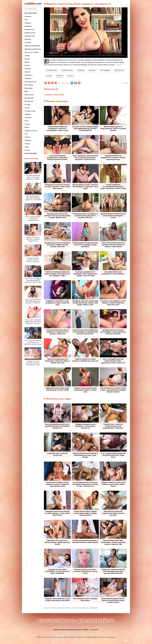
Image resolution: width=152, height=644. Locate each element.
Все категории (31, 13)
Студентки (28, 140)
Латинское (28, 78)
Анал (26, 20)
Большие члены (30, 36)
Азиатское (28, 16)
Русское (27, 124)
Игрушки (27, 59)
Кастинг (27, 65)
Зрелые (27, 56)
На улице (27, 105)
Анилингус (28, 23)
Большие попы (29, 29)
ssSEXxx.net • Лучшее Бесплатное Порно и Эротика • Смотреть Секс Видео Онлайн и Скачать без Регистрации (78, 637)
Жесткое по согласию (32, 52)
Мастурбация (29, 85)
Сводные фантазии (31, 131)
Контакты (95, 630)
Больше (119, 65)
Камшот (27, 62)
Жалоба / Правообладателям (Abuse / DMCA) (71, 630)
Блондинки (28, 26)
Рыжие (27, 127)
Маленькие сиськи (30, 82)
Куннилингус (29, 75)
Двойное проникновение (32, 46)
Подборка (28, 114)
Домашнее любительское (33, 49)
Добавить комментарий (55, 95)
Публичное (28, 118)
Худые (27, 147)
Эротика (27, 150)
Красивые (28, 69)
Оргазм (27, 108)
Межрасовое (28, 88)
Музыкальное (29, 101)
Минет (27, 91)
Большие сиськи (30, 33)
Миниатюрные (29, 95)
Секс (26, 134)
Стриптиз (27, 137)
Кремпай (27, 72)
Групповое (28, 43)
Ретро (26, 121)
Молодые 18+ (29, 98)
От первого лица (30, 111)
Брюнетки (28, 39)
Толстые (27, 144)
